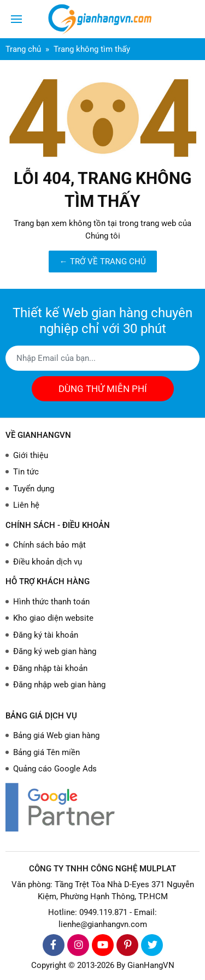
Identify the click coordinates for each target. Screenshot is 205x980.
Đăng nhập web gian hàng (59, 685)
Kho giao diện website (53, 618)
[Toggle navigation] (16, 19)
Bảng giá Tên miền (46, 752)
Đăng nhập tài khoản (50, 668)
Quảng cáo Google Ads (55, 769)
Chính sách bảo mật (49, 545)
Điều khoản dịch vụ (48, 562)
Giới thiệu (31, 455)
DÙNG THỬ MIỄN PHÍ (103, 389)
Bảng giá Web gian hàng (56, 735)
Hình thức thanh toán (51, 602)
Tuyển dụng (34, 489)
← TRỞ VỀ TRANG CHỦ (103, 262)
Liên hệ (26, 505)
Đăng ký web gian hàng (55, 651)
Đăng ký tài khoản (46, 635)
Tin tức (26, 472)
